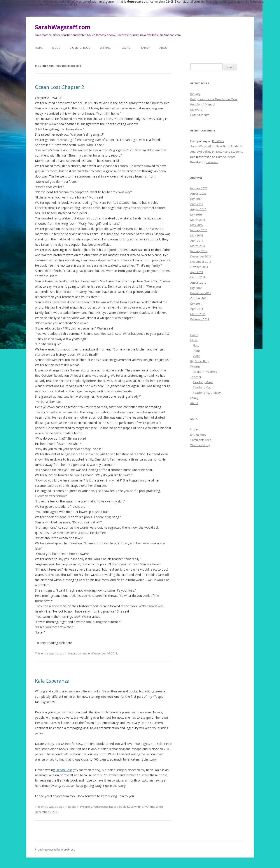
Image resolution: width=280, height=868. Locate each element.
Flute (196, 345)
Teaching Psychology (207, 393)
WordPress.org (200, 445)
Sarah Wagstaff (201, 146)
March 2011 (198, 314)
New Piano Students (229, 146)
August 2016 (198, 209)
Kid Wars (196, 110)
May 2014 (197, 235)
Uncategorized (78, 653)
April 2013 (197, 272)
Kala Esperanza (52, 681)
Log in (194, 429)
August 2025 (198, 193)
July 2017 (196, 199)
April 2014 (197, 241)
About (164, 48)
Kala (130, 807)
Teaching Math (203, 387)
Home (39, 48)
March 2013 (198, 277)
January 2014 (199, 251)
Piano (197, 351)
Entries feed (198, 435)
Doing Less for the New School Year (214, 99)
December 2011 (201, 293)
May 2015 (197, 225)
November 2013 (201, 262)
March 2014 (198, 246)
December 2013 (201, 256)
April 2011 (197, 309)
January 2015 (199, 230)
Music (56, 48)
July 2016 (196, 214)
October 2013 (199, 267)
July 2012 (196, 288)
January (195, 94)
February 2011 (200, 319)
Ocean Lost (64, 770)
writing (139, 807)
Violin (197, 356)
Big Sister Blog (80, 48)
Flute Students (200, 115)
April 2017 (197, 204)
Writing (105, 48)
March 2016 (198, 220)
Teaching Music (203, 382)
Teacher (126, 48)
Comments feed (201, 440)
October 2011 (199, 298)
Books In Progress (80, 807)
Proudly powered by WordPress (55, 850)
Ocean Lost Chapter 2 (60, 87)
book (122, 807)
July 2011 (196, 304)
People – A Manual (203, 104)
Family (145, 48)
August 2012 (198, 283)
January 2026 (199, 188)
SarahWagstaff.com (63, 27)
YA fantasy (151, 807)
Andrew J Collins (201, 152)
